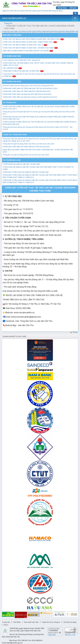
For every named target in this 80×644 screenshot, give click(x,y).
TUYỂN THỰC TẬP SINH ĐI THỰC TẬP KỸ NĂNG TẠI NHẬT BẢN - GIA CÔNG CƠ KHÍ (33, 39)
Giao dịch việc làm (31, 622)
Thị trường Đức (10, 103)
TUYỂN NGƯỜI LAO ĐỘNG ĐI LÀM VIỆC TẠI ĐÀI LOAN (21, 164)
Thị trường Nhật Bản (12, 56)
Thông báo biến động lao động (52, 11)
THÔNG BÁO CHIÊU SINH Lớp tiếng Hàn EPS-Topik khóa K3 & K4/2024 (27, 94)
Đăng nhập (62, 8)
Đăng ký (73, 8)
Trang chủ (8, 23)
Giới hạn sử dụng (70, 622)
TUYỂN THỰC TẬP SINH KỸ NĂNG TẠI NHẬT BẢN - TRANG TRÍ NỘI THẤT (30, 42)
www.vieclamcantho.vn (14, 18)
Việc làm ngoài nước (33, 11)
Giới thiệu (17, 622)
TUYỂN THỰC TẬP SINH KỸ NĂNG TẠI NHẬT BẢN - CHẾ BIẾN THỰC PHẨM (30, 48)
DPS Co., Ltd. (70, 635)
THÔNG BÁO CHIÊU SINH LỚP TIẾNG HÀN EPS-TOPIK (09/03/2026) (26, 147)
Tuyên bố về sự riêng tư (51, 622)
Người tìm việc (8, 11)
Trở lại (74, 332)
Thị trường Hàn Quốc (12, 82)
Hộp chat (52, 635)
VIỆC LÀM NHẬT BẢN (13, 68)
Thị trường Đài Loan (12, 160)
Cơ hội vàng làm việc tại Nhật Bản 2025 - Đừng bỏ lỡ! (21, 60)
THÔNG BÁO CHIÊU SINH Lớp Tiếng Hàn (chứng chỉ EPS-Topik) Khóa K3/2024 (30, 97)
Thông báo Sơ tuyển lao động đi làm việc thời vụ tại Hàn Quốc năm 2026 (28, 144)
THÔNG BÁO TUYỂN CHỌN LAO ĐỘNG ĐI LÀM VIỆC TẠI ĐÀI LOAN (26, 172)
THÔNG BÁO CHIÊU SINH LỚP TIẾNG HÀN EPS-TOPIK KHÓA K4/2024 (27, 91)
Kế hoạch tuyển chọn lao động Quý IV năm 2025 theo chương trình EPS (28, 86)
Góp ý (6, 625)
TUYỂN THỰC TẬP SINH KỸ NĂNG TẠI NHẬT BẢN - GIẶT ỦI (25, 45)
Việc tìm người (19, 11)
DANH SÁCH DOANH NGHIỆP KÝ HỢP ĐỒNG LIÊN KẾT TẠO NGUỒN (28, 51)
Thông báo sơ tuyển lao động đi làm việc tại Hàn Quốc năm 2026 (26, 155)
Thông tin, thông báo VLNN (15, 135)
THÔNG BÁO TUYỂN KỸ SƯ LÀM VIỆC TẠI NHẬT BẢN (23, 71)
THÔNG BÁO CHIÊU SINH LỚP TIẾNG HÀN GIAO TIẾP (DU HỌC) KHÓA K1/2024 (30, 88)
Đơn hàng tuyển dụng (12, 35)
